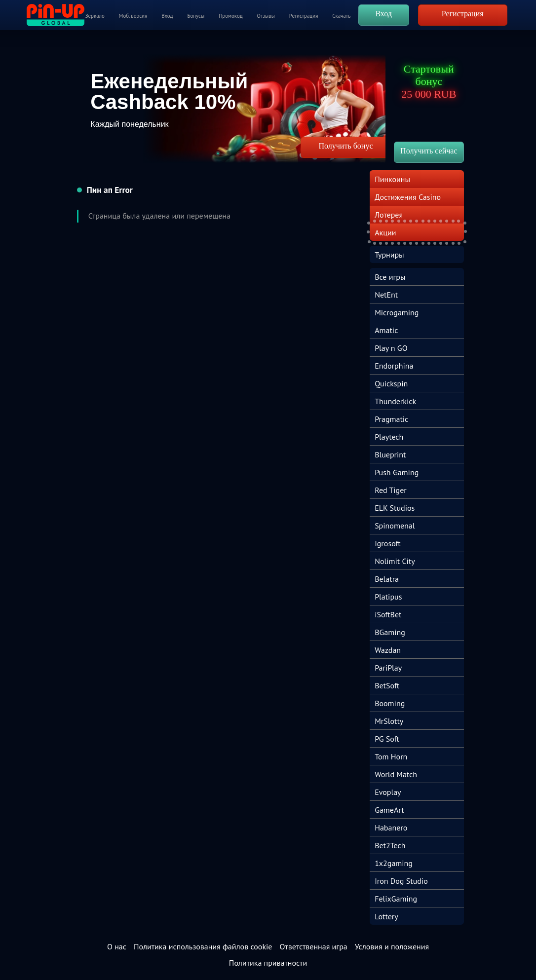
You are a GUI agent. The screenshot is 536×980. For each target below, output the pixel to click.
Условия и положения (392, 946)
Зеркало (95, 16)
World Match (396, 774)
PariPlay (388, 668)
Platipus (388, 597)
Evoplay (388, 792)
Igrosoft (388, 543)
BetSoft (387, 685)
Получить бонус (345, 146)
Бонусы (196, 16)
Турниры (389, 255)
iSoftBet (388, 614)
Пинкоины (392, 179)
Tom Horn (391, 756)
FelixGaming (396, 899)
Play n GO (391, 348)
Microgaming (397, 312)
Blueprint (390, 454)
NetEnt (386, 295)
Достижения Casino (408, 197)
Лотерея (389, 215)
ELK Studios (395, 508)
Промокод (230, 16)
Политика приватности (268, 963)
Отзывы (266, 16)
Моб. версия (133, 16)
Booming (390, 703)
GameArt (389, 810)
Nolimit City (395, 561)
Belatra (387, 579)
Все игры (390, 277)
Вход (167, 16)
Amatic (386, 330)
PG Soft (387, 739)
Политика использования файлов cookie (203, 946)
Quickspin (391, 383)
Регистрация (304, 16)
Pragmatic (391, 419)
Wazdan (388, 650)
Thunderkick (395, 401)
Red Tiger (391, 490)
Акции (385, 232)
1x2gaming (394, 863)
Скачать (341, 16)
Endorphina (394, 366)
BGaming (390, 632)
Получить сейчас (429, 151)
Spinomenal (395, 526)
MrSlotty (389, 721)
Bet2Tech (390, 845)
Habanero (391, 828)
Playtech (389, 437)
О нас (117, 946)
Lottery (386, 916)
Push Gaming (397, 472)
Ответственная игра (313, 946)
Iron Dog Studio (401, 881)
